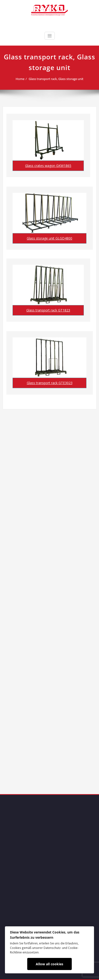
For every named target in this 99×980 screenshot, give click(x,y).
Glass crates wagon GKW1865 (48, 166)
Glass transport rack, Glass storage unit (56, 79)
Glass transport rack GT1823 (48, 310)
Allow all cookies (49, 964)
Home (20, 79)
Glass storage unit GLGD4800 (49, 238)
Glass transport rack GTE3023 (50, 383)
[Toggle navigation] (50, 36)
